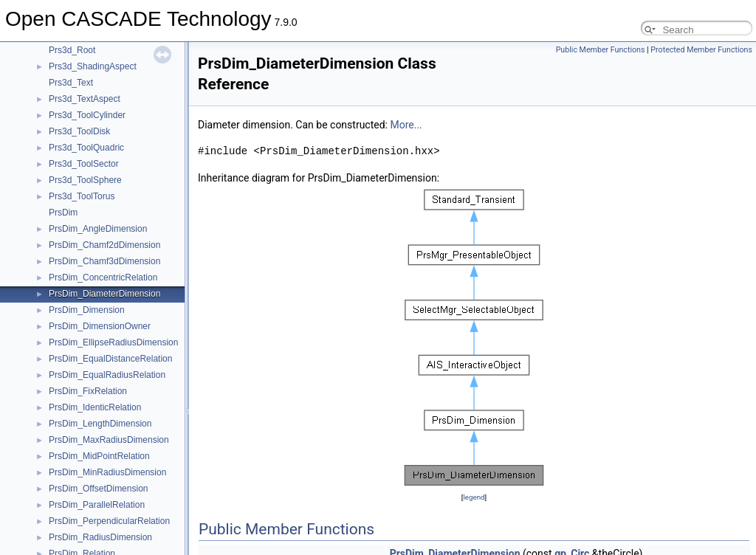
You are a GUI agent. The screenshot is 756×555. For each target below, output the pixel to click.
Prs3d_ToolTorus (82, 196)
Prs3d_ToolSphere (85, 180)
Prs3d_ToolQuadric (86, 148)
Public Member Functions (601, 50)
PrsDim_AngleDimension (98, 229)
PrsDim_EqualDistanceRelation (110, 359)
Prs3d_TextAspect (85, 99)
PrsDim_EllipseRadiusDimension (113, 342)
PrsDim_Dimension (87, 310)
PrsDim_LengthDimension (100, 424)
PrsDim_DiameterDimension (104, 294)
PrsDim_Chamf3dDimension (104, 261)
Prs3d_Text (71, 83)
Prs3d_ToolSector (84, 164)
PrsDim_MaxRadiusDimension (109, 440)
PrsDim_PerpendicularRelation (109, 521)
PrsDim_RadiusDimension (100, 537)
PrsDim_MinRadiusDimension (107, 472)
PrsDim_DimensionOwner (100, 326)
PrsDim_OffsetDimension (98, 489)
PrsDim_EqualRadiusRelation (107, 375)
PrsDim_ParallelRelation (97, 505)
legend (474, 497)
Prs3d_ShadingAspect (93, 66)
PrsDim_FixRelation (88, 391)
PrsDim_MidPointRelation (99, 456)
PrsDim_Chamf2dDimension (104, 245)
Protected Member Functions (701, 50)
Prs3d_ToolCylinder (87, 115)
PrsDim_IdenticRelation (95, 407)
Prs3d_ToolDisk (79, 131)
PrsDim (63, 213)
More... (406, 125)
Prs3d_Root (72, 50)
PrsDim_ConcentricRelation (103, 277)
